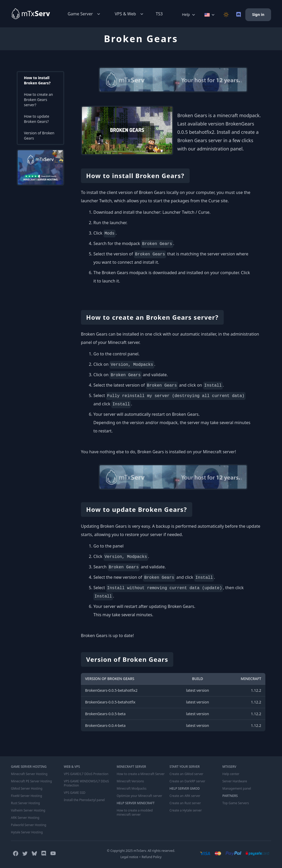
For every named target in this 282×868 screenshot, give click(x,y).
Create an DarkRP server (187, 781)
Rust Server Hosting (25, 803)
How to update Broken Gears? (37, 119)
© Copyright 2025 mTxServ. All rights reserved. (141, 851)
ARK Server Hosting (25, 818)
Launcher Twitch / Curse (186, 212)
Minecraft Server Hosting (29, 774)
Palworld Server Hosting (29, 825)
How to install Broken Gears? (37, 80)
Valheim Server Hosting (28, 810)
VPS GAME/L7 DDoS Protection (86, 774)
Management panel (237, 789)
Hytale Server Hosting (27, 832)
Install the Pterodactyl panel (84, 800)
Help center (231, 774)
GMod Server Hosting (27, 789)
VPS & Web (130, 14)
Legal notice (129, 857)
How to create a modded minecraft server (135, 813)
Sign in (258, 14)
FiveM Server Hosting (27, 796)
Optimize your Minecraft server (139, 796)
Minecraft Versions (130, 781)
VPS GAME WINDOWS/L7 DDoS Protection (86, 783)
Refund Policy (152, 857)
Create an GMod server (187, 774)
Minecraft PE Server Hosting (31, 781)
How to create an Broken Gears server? (38, 100)
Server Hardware (235, 781)
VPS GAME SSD (75, 793)
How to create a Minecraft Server (140, 774)
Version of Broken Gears (39, 136)
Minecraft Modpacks (132, 789)
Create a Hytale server (186, 810)
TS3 (159, 14)
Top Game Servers (236, 803)
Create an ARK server (185, 796)
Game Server (84, 14)
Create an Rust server (185, 803)
